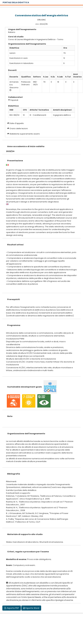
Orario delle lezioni (19, 128)
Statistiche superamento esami (25, 134)
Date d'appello (17, 123)
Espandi (13, 100)
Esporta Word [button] (31, 608)
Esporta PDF (12, 608)
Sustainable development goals (25, 387)
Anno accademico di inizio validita (26, 146)
